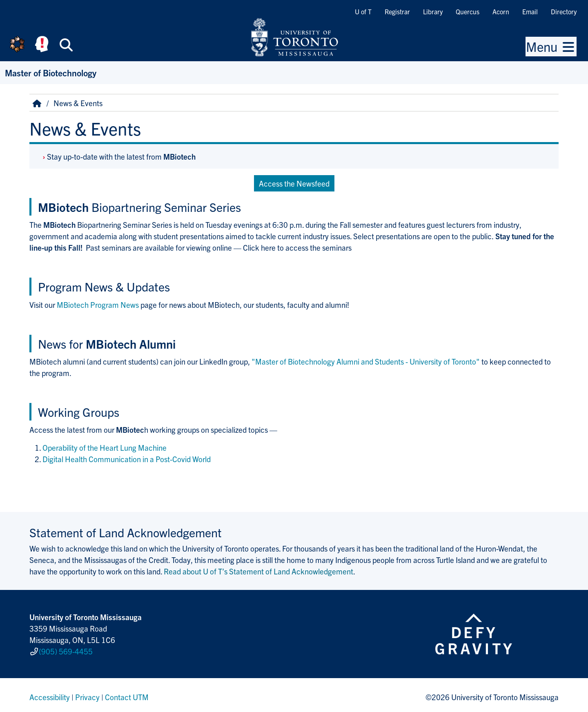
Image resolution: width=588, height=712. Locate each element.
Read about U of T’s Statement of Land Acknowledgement (258, 571)
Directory (564, 11)
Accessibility (50, 693)
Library (433, 11)
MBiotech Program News (98, 305)
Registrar (397, 11)
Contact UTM (127, 693)
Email (530, 11)
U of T (363, 11)
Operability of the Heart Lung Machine (105, 447)
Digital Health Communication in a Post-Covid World (127, 459)
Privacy (87, 693)
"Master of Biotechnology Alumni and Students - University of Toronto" (366, 361)
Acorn (501, 11)
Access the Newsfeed (294, 183)
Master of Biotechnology (51, 72)
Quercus (468, 11)
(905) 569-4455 (66, 649)
